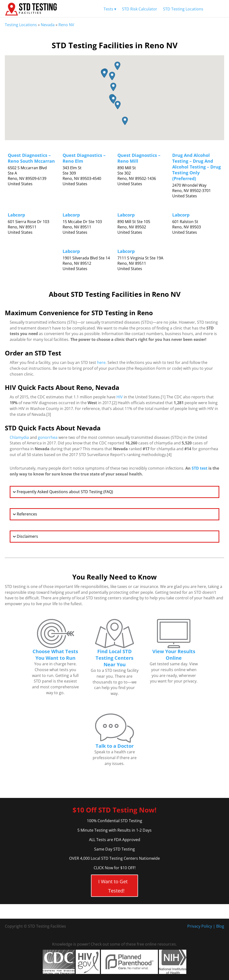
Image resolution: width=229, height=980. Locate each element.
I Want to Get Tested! (113, 886)
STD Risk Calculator (140, 9)
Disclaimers (27, 536)
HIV (120, 397)
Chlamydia (19, 437)
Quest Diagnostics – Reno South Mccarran (31, 158)
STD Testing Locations (183, 9)
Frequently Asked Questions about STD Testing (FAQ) (65, 492)
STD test (200, 468)
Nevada (48, 25)
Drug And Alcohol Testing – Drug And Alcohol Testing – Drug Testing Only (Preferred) (196, 167)
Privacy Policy (200, 926)
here (101, 362)
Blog (220, 926)
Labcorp (16, 215)
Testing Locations (21, 25)
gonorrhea (48, 437)
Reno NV (66, 25)
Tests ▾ (110, 9)
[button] (113, 87)
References (27, 514)
